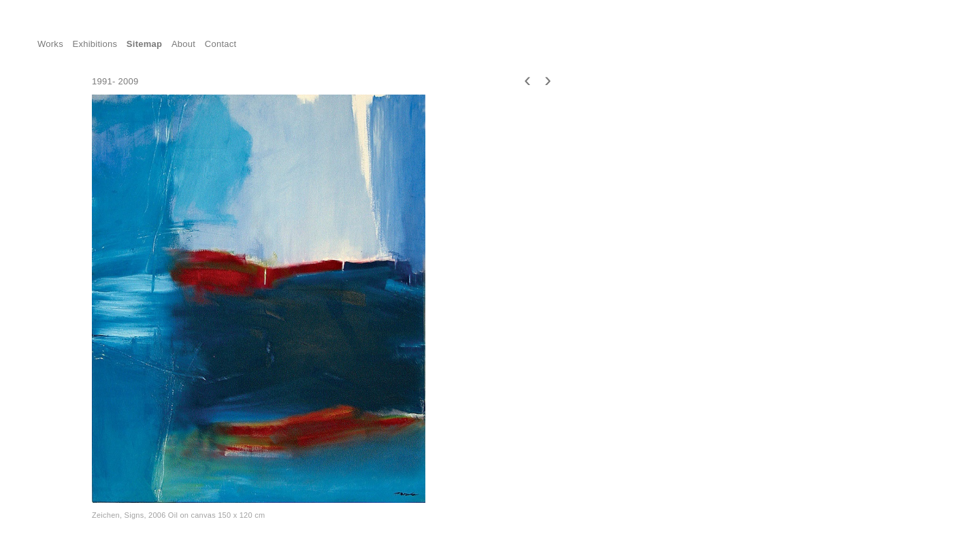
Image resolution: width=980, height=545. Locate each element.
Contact (221, 44)
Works (50, 44)
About (183, 44)
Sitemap (144, 44)
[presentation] (527, 79)
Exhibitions (95, 44)
